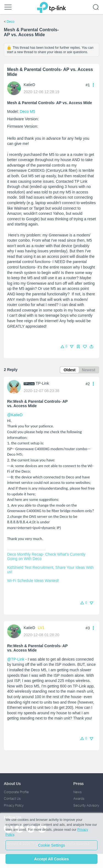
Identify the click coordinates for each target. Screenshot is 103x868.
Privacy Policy (14, 805)
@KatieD (15, 415)
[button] (91, 347)
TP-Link (42, 383)
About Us (12, 783)
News (77, 792)
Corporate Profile (16, 792)
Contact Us (12, 799)
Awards (79, 799)
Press (78, 783)
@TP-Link (16, 659)
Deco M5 (27, 112)
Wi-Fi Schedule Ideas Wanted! (33, 581)
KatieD (29, 85)
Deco (10, 22)
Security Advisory (86, 805)
